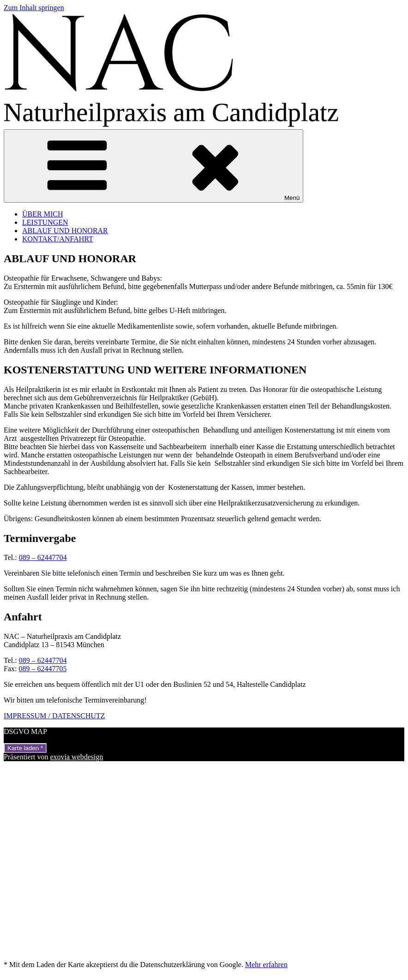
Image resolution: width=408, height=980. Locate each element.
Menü (153, 166)
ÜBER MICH (42, 214)
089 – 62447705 (42, 669)
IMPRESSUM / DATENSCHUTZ (54, 716)
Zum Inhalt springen (34, 8)
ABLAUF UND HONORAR (65, 231)
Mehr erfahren (266, 965)
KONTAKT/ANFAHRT (58, 239)
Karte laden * (25, 748)
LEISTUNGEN (45, 222)
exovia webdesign (76, 757)
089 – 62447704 (43, 557)
